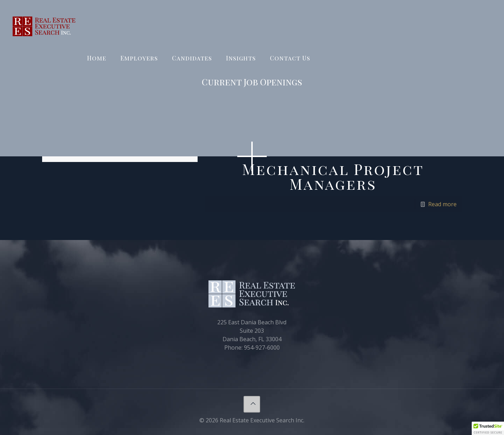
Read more (442, 204)
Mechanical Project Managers (333, 176)
